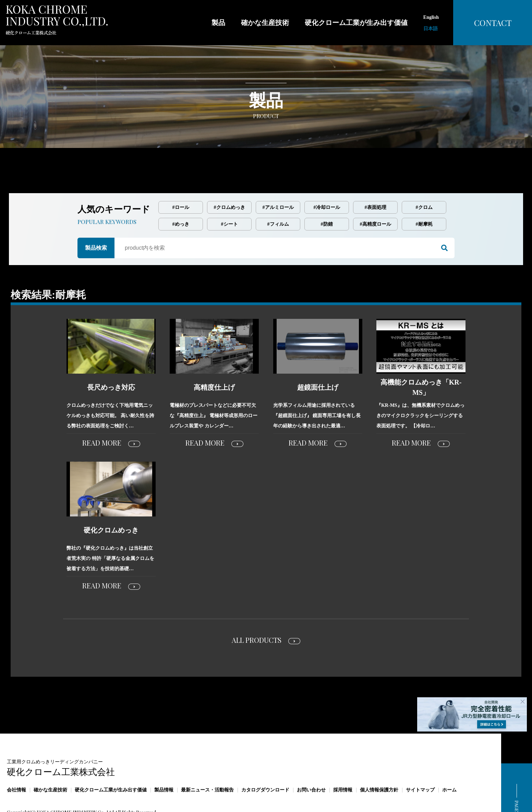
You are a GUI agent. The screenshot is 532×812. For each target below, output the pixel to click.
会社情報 (16, 761)
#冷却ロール (327, 179)
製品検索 (96, 219)
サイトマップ (420, 761)
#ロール (181, 179)
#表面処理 (376, 179)
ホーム (449, 761)
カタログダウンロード (265, 761)
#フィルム (278, 195)
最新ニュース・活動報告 (207, 761)
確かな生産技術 (50, 761)
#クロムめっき (229, 179)
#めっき (181, 195)
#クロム (424, 179)
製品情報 (164, 761)
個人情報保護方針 (379, 761)
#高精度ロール (376, 195)
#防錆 (327, 195)
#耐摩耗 (424, 195)
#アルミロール (278, 179)
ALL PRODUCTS (257, 611)
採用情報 (343, 761)
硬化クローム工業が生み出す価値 (111, 761)
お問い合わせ (311, 761)
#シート (229, 195)
